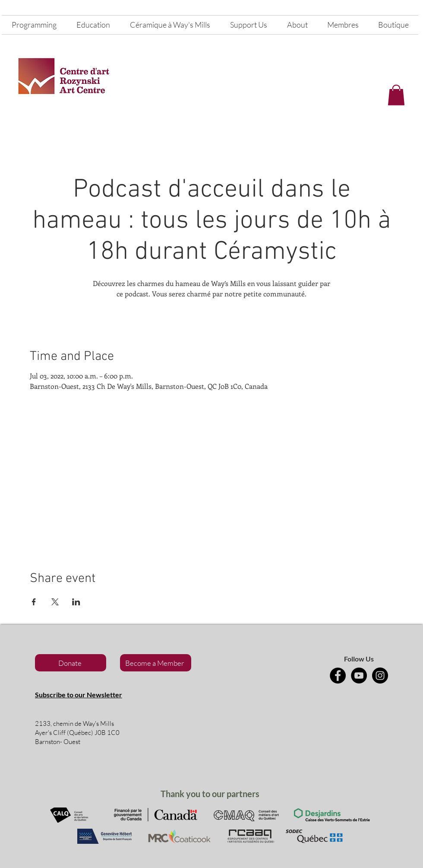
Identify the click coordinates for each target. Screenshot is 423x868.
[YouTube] (359, 676)
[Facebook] (338, 676)
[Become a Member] (156, 663)
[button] (396, 95)
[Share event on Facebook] (34, 602)
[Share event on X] (55, 602)
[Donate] (71, 663)
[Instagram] (380, 676)
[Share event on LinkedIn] (76, 602)
